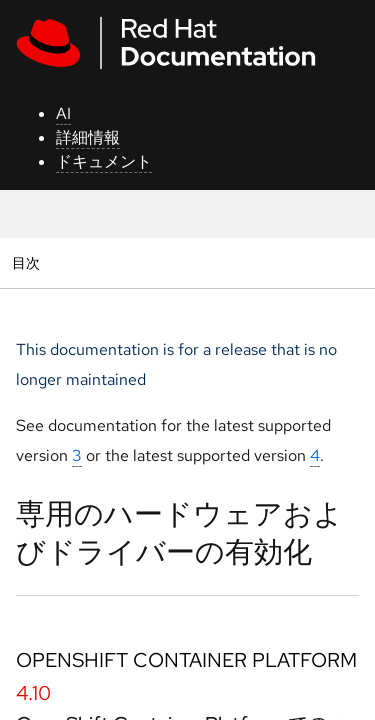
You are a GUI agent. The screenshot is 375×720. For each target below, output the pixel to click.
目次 (28, 262)
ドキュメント (104, 161)
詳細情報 (88, 137)
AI (63, 113)
